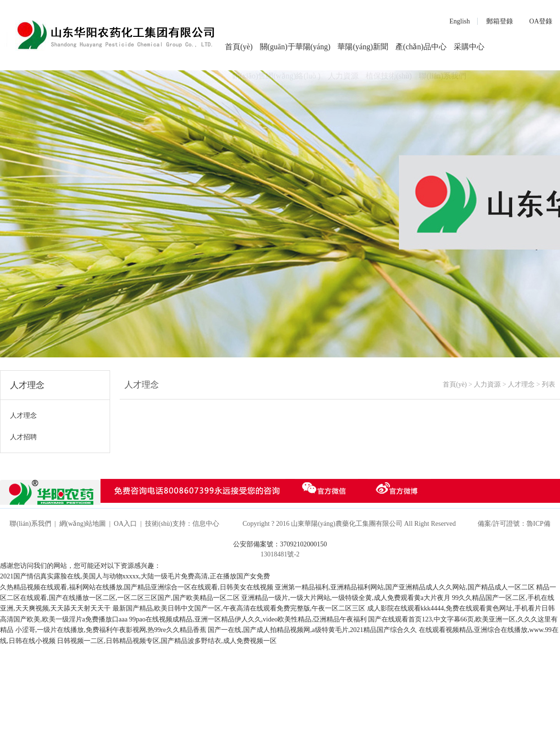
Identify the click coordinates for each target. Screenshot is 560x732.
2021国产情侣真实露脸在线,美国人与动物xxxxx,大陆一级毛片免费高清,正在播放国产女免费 (135, 576)
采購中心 (469, 47)
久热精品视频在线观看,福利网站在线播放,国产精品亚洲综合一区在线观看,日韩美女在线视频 (137, 587)
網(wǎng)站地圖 (83, 524)
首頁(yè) (239, 47)
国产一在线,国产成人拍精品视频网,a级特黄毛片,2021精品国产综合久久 (312, 630)
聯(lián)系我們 (30, 524)
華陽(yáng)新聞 (363, 47)
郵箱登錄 (500, 21)
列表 (549, 384)
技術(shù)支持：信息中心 (182, 524)
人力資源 (487, 384)
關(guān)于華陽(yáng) (295, 47)
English (460, 21)
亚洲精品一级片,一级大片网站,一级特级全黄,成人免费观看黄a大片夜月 (346, 598)
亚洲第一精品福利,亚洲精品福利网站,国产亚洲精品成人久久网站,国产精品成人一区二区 (405, 587)
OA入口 (125, 524)
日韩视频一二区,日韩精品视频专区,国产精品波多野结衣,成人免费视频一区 (167, 641)
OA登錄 (541, 21)
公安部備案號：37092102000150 (280, 544)
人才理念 (521, 384)
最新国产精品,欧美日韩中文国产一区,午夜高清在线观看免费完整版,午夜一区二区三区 (239, 608)
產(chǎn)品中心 (421, 47)
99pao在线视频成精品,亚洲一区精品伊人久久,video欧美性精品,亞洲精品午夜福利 (248, 619)
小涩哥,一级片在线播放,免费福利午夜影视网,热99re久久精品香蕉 (111, 630)
